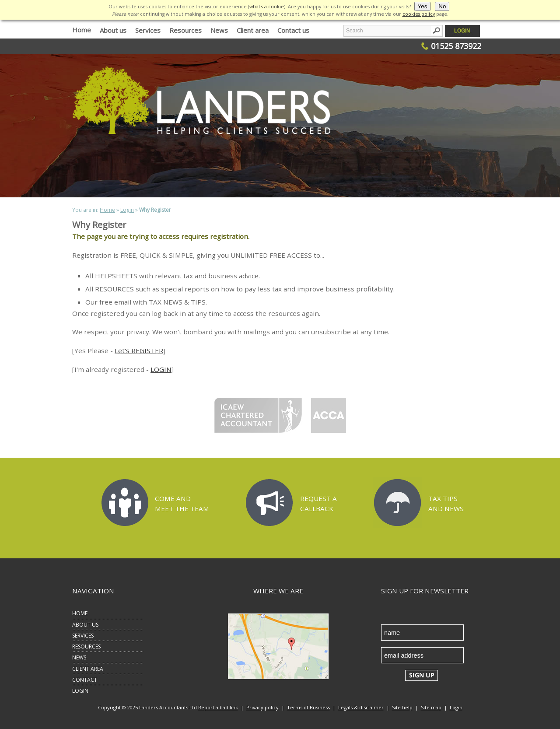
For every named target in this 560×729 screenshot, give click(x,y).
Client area (253, 30)
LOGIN (161, 369)
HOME (80, 613)
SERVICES (83, 636)
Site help (402, 707)
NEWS (79, 657)
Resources (185, 30)
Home (82, 30)
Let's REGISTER (139, 350)
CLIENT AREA (88, 669)
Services (148, 30)
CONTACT (85, 680)
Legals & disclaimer (361, 707)
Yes (423, 6)
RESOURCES (86, 647)
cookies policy (419, 14)
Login (127, 210)
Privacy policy (262, 707)
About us (113, 30)
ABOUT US (85, 625)
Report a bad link (218, 707)
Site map (431, 707)
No (442, 6)
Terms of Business (308, 707)
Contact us (293, 30)
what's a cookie (267, 7)
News (219, 30)
